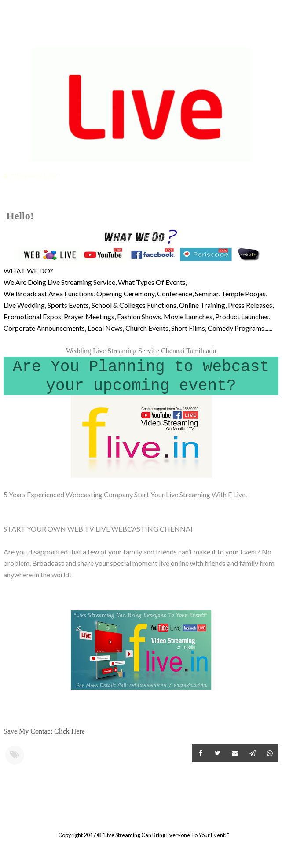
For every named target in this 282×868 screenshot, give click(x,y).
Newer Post (5, 813)
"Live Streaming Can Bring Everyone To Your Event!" (166, 835)
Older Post (277, 813)
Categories (33, 34)
